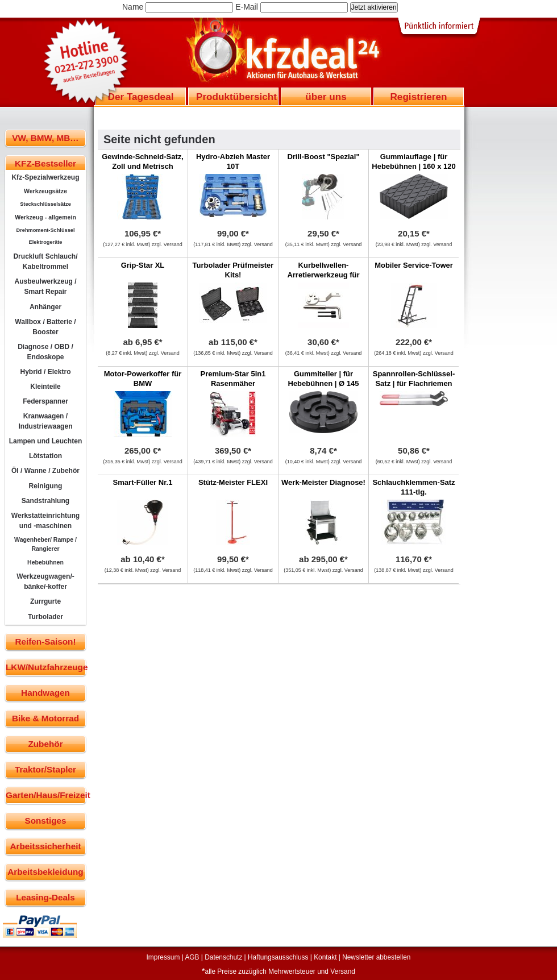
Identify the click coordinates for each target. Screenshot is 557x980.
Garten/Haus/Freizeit (46, 795)
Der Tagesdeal (141, 97)
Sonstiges (45, 821)
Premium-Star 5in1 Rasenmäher (233, 379)
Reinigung (46, 486)
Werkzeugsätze (45, 191)
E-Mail (247, 7)
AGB (192, 957)
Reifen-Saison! (45, 641)
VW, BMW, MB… (45, 138)
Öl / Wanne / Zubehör (45, 471)
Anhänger (45, 307)
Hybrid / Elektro (45, 372)
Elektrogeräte (46, 242)
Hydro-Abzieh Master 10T (233, 161)
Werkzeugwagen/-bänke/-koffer (45, 582)
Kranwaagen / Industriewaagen (45, 421)
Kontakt (325, 957)
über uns (326, 97)
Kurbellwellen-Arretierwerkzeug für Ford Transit (323, 275)
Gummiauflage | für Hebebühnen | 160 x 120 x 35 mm (413, 166)
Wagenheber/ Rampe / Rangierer (45, 544)
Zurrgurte (45, 601)
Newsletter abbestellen (376, 957)
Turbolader (45, 617)
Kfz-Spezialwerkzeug (45, 177)
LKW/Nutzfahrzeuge (46, 667)
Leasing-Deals (45, 897)
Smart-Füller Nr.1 (143, 482)
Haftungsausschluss (278, 957)
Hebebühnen (45, 562)
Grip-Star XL (143, 265)
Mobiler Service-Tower (414, 265)
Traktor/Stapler (45, 769)
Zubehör (45, 744)
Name (133, 7)
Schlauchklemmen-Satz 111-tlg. (413, 487)
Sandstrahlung (45, 501)
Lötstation (45, 456)
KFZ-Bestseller (45, 163)
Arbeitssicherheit (46, 846)
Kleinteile (45, 387)
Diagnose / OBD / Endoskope (45, 352)
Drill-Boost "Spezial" (323, 157)
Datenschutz (223, 957)
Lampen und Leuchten (46, 441)
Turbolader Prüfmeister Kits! (233, 270)
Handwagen (45, 693)
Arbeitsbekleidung (45, 872)
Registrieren (418, 97)
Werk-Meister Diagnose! (323, 482)
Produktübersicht (236, 97)
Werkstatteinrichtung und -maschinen (45, 521)
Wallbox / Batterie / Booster (45, 327)
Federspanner (45, 401)
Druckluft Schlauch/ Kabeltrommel (45, 261)
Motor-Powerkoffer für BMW (143, 379)
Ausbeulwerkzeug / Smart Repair (45, 286)
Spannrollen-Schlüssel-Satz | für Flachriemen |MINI (414, 383)
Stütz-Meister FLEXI (233, 482)
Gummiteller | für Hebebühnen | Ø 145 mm (324, 383)
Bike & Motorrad (45, 718)
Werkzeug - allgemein (45, 217)
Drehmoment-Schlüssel (46, 230)
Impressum (163, 957)
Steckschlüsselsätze (45, 204)
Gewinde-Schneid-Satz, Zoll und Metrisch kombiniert (143, 166)
